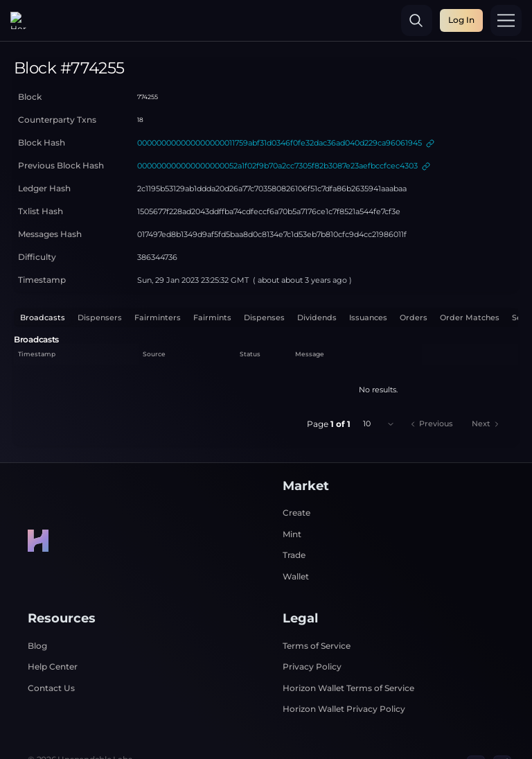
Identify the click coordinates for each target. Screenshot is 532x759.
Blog (37, 604)
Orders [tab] (414, 276)
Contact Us (51, 646)
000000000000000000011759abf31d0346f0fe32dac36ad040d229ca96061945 (280, 102)
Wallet (296, 535)
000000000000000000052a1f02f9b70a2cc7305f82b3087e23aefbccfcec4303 (277, 124)
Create (296, 471)
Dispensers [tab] (100, 276)
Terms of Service (317, 604)
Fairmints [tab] (212, 276)
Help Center (53, 625)
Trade (294, 513)
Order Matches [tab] (470, 276)
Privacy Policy (312, 625)
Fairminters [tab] (158, 276)
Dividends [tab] (317, 276)
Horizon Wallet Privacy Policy (344, 667)
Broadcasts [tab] (43, 276)
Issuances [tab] (368, 276)
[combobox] (379, 382)
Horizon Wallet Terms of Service (348, 646)
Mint (292, 492)
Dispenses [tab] (264, 276)
